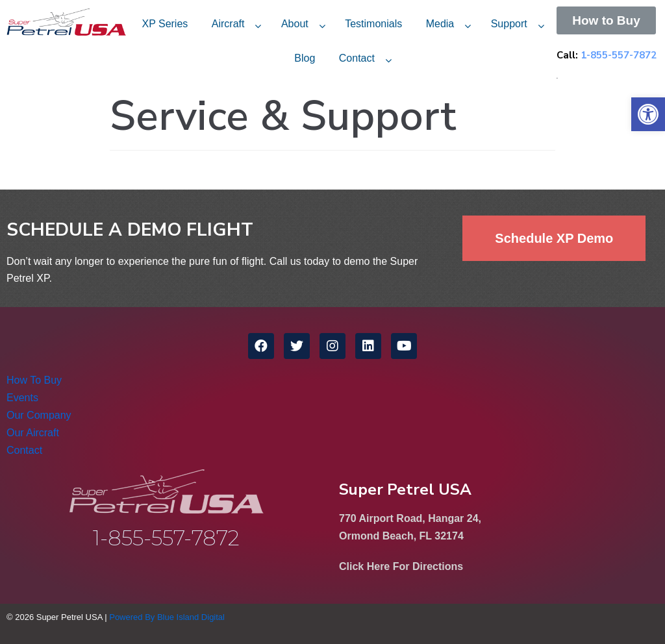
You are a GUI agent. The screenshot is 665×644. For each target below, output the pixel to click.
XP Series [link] (165, 24)
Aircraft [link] (228, 24)
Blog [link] (305, 58)
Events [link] (22, 398)
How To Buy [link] (34, 380)
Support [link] (509, 24)
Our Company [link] (39, 415)
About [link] (295, 24)
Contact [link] (357, 58)
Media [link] (440, 24)
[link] (648, 114)
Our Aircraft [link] (33, 433)
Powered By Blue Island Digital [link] (167, 617)
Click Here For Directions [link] (401, 566)
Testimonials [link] (373, 24)
